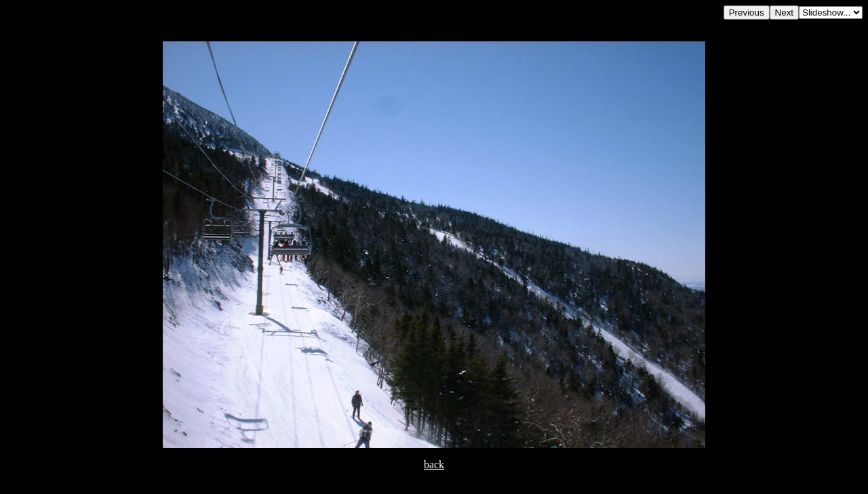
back (434, 465)
